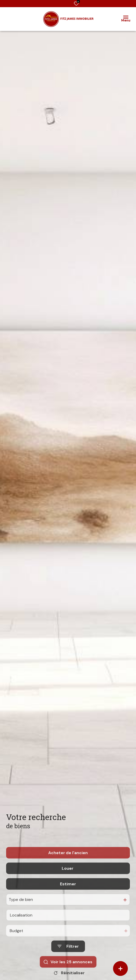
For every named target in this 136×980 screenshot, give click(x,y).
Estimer (68, 897)
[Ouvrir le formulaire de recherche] (68, 960)
